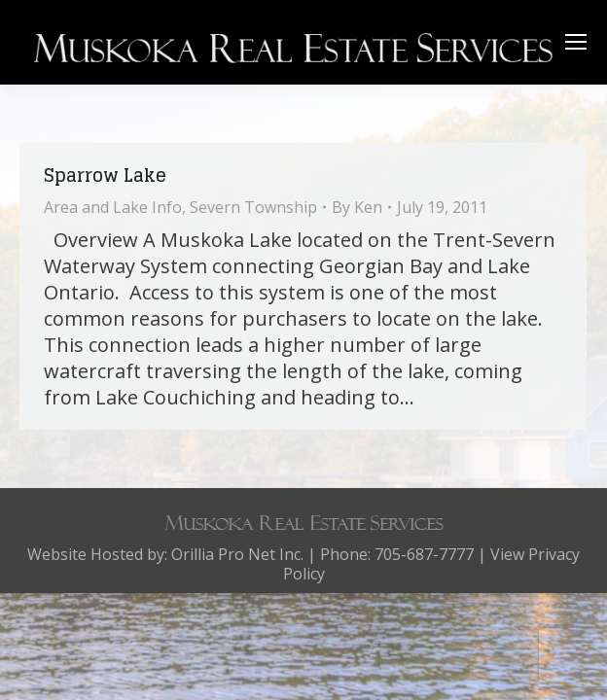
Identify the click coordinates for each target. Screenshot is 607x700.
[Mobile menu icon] (576, 42)
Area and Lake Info (113, 207)
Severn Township (253, 207)
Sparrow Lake (105, 175)
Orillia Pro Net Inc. (237, 554)
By (357, 207)
